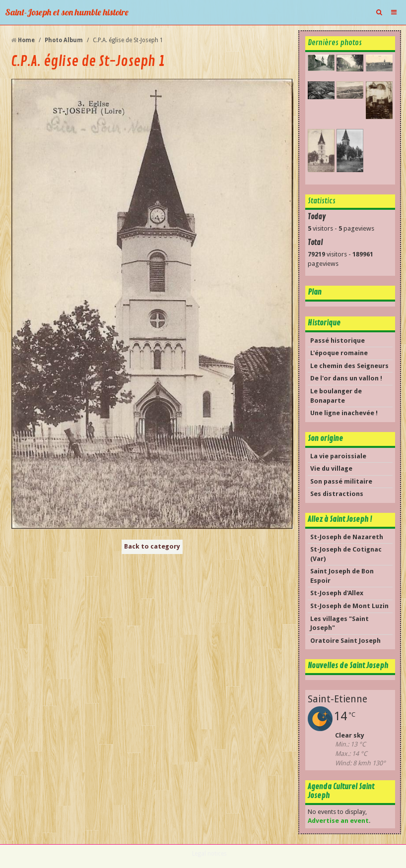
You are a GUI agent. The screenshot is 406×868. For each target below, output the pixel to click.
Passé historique (338, 341)
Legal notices (209, 854)
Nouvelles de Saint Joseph (348, 666)
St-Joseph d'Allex (337, 593)
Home (26, 40)
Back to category (152, 546)
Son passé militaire (341, 481)
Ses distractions (337, 494)
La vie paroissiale (338, 456)
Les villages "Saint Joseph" (339, 623)
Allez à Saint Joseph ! (340, 519)
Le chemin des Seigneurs (349, 366)
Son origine (325, 438)
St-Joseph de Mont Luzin (349, 606)
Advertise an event (338, 821)
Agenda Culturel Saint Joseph (341, 791)
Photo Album (64, 40)
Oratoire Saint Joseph (345, 641)
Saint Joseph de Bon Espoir (342, 576)
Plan (315, 292)
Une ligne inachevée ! (344, 413)
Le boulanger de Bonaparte (336, 396)
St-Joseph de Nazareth (347, 537)
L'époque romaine (339, 353)
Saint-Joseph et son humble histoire (67, 12)
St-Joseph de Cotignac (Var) (346, 554)
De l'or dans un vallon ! (346, 378)
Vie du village (331, 468)
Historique (324, 323)
